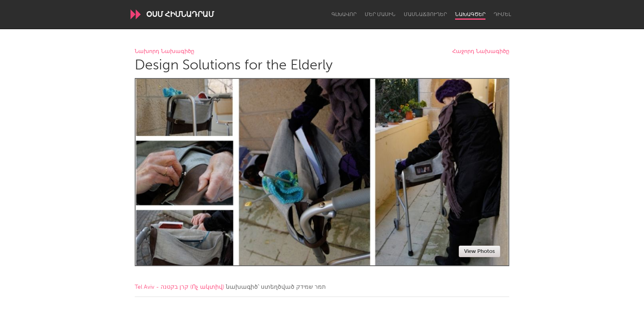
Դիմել (502, 14)
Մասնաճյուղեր (425, 14)
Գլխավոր (344, 14)
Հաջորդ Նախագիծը (481, 52)
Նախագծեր (470, 14)
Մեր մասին (380, 14)
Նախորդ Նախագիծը (164, 52)
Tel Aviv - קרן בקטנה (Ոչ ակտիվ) (179, 287)
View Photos (480, 251)
